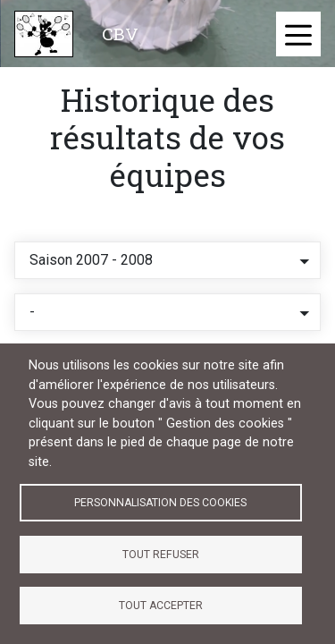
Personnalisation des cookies (160, 503)
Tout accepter (161, 606)
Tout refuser (161, 555)
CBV (120, 34)
